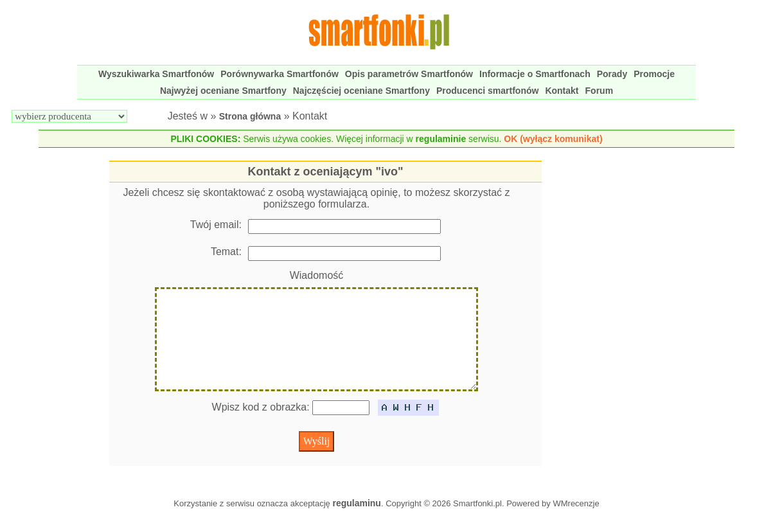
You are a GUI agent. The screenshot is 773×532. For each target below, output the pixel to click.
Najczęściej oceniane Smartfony (361, 91)
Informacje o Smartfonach (535, 74)
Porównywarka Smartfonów (280, 74)
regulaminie (441, 139)
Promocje (654, 74)
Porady (612, 74)
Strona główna (250, 116)
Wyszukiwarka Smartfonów (156, 74)
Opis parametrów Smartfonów (409, 74)
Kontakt (562, 91)
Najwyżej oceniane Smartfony (223, 91)
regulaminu (356, 524)
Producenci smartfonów (487, 91)
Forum (600, 91)
